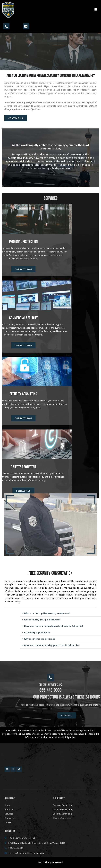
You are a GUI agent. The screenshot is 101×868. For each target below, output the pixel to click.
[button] (95, 10)
